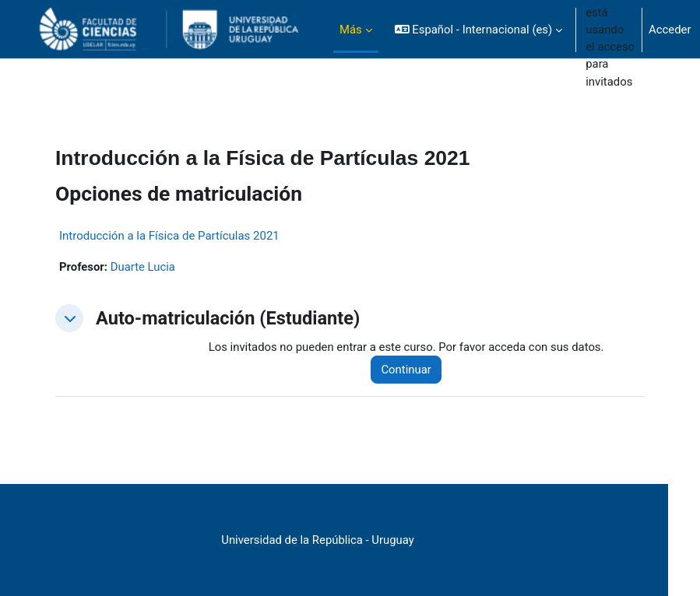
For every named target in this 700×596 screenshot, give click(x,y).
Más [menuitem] (351, 30)
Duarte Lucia (143, 267)
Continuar (406, 370)
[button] (478, 30)
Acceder (670, 30)
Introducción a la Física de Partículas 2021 (169, 236)
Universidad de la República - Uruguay (318, 540)
